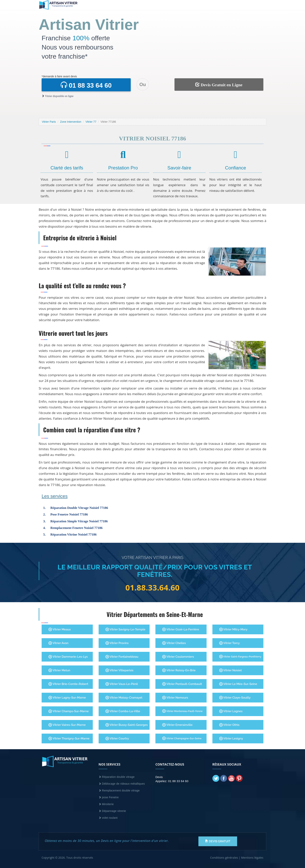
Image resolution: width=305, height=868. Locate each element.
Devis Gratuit (218, 841)
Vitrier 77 (91, 122)
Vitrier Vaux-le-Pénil (122, 684)
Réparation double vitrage (117, 777)
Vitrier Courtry (117, 738)
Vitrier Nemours (175, 698)
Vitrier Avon (58, 643)
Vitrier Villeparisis (119, 670)
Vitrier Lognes (231, 711)
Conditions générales (224, 858)
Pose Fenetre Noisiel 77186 (69, 514)
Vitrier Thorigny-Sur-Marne (69, 738)
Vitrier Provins (117, 643)
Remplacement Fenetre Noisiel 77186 (76, 528)
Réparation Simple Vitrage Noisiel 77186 (79, 521)
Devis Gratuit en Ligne (219, 85)
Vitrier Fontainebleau (122, 657)
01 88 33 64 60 (86, 85)
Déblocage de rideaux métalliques (122, 784)
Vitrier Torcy (230, 643)
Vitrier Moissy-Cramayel (124, 698)
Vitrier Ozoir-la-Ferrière (181, 629)
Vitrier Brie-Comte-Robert (68, 684)
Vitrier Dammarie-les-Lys (68, 657)
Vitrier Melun (59, 670)
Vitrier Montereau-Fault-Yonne (182, 711)
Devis (159, 777)
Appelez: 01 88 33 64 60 (172, 781)
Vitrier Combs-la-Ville (123, 711)
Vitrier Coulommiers (178, 657)
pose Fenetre (109, 797)
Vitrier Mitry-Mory (233, 629)
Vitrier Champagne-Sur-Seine (182, 738)
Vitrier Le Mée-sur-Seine (238, 684)
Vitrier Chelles (174, 643)
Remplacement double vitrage (119, 790)
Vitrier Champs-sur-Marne (69, 711)
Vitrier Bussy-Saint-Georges (127, 725)
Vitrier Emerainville (177, 725)
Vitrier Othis (229, 725)
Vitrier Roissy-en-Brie (179, 670)
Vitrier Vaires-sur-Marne (67, 725)
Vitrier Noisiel (231, 670)
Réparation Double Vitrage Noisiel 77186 (79, 508)
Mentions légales (252, 858)
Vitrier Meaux (60, 629)
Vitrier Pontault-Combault (182, 684)
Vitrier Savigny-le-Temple (125, 629)
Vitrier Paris (49, 122)
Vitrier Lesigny (231, 738)
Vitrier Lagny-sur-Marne (67, 698)
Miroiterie (106, 804)
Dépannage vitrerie (112, 811)
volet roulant (108, 818)
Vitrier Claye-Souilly (235, 698)
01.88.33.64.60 (153, 588)
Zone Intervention (71, 122)
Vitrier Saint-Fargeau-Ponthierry (240, 657)
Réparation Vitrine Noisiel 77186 (74, 534)
